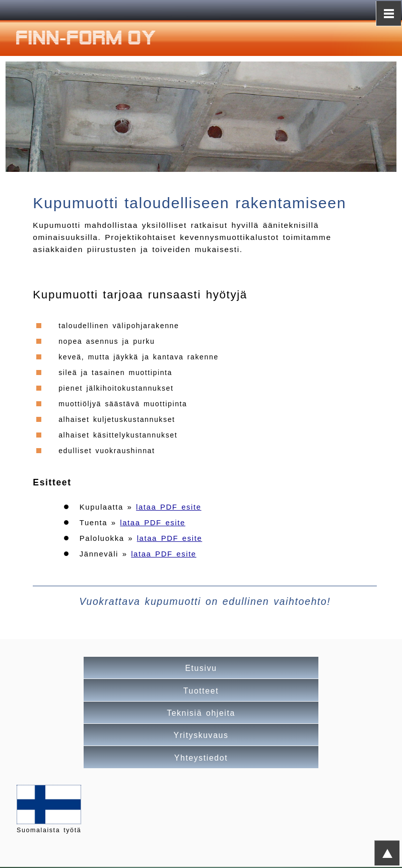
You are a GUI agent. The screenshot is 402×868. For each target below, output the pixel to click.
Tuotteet (201, 691)
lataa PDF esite (169, 507)
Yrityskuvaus (201, 735)
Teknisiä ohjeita (201, 713)
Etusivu (201, 668)
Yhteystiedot (201, 758)
